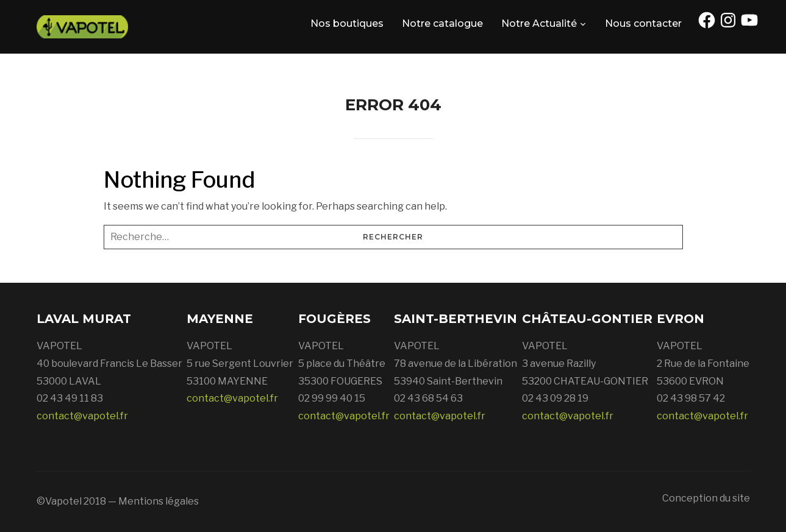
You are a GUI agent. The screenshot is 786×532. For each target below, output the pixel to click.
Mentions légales (159, 501)
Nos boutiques (347, 23)
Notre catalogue (442, 23)
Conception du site (706, 498)
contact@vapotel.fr (82, 416)
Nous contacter (643, 23)
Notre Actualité (539, 23)
